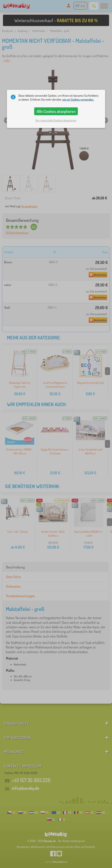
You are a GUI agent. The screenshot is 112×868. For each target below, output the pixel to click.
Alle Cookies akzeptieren (56, 111)
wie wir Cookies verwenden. (78, 99)
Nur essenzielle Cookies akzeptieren (56, 120)
